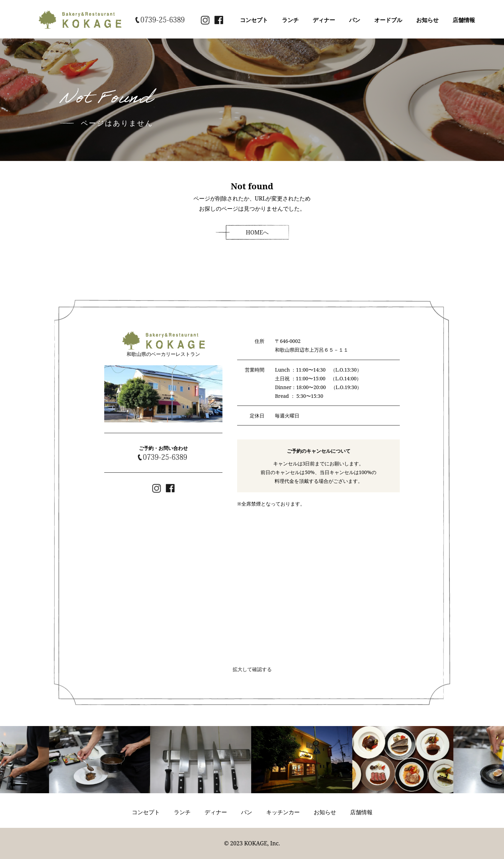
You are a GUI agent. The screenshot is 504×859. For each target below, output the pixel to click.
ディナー (324, 20)
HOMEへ (257, 232)
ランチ (290, 20)
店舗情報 (464, 20)
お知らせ (427, 20)
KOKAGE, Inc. (262, 843)
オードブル (388, 20)
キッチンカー (283, 812)
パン (355, 20)
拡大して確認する (252, 669)
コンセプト (254, 20)
